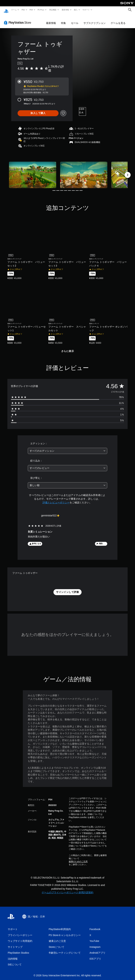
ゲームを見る (118, 20)
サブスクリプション (95, 20)
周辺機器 (53, 10)
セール (75, 20)
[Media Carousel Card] (33, 172)
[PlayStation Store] (18, 19)
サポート (86, 10)
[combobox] (67, 448)
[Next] (128, 172)
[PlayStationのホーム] (6, 10)
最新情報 (65, 10)
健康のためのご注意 (78, 858)
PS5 (23, 10)
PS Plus (41, 10)
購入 (76, 10)
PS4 (31, 10)
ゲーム (14, 10)
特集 (63, 20)
